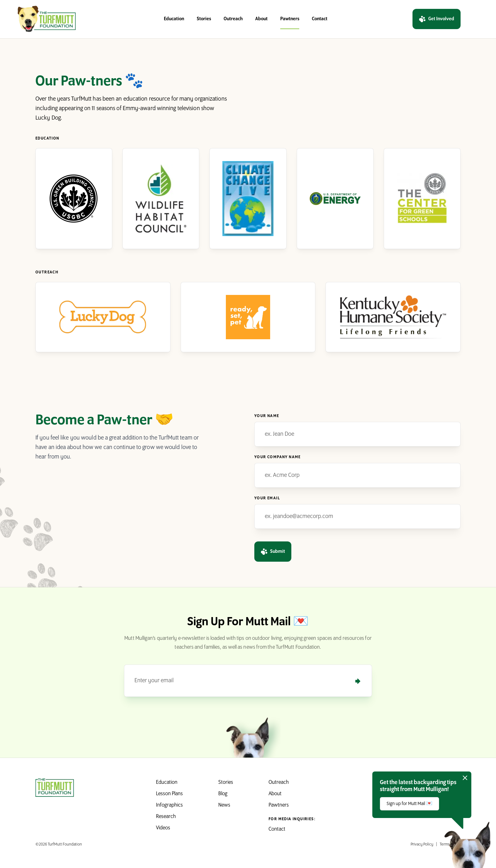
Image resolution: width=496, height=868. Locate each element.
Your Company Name (278, 457)
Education (174, 19)
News (224, 805)
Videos (163, 828)
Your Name (267, 416)
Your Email (267, 498)
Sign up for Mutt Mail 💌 (409, 804)
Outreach (233, 19)
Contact (320, 19)
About (261, 19)
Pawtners (290, 19)
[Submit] (358, 681)
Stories (204, 19)
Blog (223, 794)
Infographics (169, 805)
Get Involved (437, 19)
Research (166, 817)
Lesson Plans (169, 794)
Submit (273, 552)
